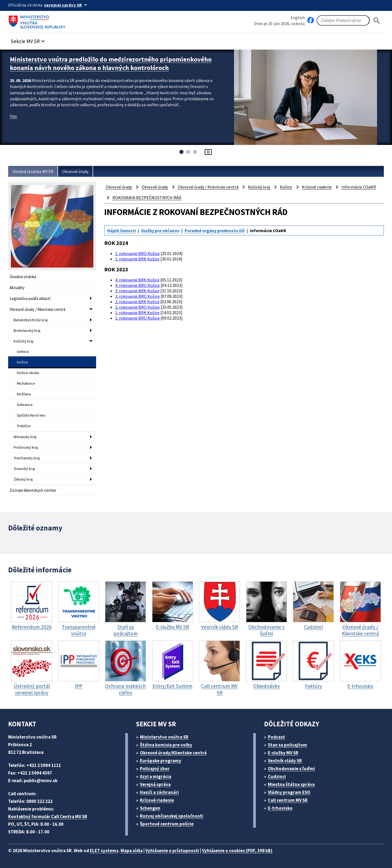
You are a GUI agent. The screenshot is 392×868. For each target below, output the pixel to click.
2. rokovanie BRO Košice (137, 307)
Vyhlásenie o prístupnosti (172, 851)
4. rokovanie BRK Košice (137, 280)
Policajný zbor (155, 769)
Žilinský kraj (23, 479)
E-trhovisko (280, 808)
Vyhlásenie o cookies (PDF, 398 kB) (237, 851)
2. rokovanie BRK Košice (137, 302)
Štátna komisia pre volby (166, 745)
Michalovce (26, 383)
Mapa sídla (132, 851)
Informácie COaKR (359, 187)
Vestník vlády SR (285, 761)
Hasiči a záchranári (159, 792)
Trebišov (24, 426)
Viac (13, 116)
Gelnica (23, 351)
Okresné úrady (75, 171)
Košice (22, 362)
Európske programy (161, 761)
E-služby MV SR (283, 753)
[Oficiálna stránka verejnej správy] (66, 5)
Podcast (276, 737)
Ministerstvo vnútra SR (164, 737)
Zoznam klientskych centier (33, 490)
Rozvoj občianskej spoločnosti (172, 816)
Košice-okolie (28, 373)
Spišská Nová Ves (31, 415)
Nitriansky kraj (25, 437)
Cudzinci (277, 776)
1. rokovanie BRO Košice (137, 253)
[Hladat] (377, 21)
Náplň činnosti (122, 230)
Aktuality (17, 288)
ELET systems (104, 851)
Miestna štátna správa (291, 784)
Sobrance (25, 405)
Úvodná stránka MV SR (33, 171)
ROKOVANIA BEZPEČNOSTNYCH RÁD (147, 198)
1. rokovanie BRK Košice (137, 259)
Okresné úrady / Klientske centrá (37, 309)
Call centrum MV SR (288, 800)
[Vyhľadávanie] (343, 20)
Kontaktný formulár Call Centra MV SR (48, 817)
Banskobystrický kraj (31, 320)
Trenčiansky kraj (27, 458)
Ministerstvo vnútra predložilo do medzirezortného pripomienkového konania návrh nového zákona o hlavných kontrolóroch (111, 63)
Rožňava (24, 394)
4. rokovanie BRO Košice (137, 285)
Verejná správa (155, 784)
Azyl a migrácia (156, 776)
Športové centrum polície (167, 824)
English (298, 17)
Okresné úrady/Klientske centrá (173, 753)
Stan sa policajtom (287, 745)
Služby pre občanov (160, 230)
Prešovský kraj (26, 447)
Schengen (150, 808)
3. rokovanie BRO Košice (137, 296)
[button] (29, 40)
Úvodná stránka (23, 277)
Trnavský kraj (24, 469)
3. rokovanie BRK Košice (137, 291)
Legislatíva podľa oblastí (30, 298)
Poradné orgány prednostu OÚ (215, 230)
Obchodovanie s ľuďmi (291, 769)
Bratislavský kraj (27, 330)
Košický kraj (23, 341)
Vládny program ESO (289, 792)
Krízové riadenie (317, 187)
